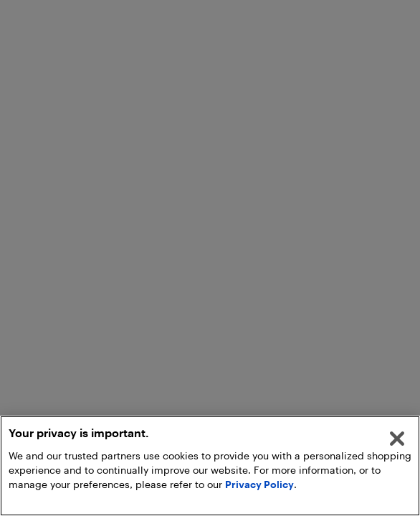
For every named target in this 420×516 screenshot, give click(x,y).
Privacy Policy (259, 484)
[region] (210, 466)
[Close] (397, 439)
